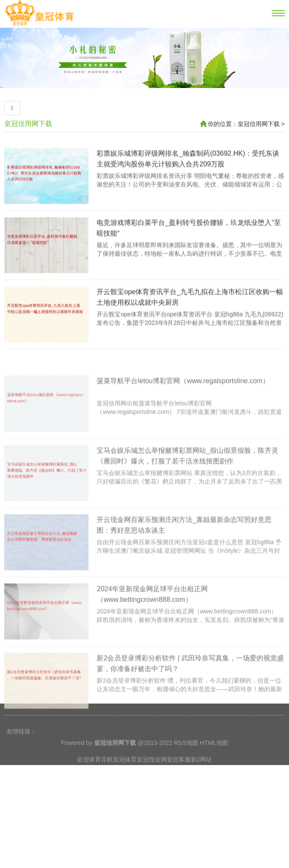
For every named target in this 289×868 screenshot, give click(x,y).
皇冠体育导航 (95, 770)
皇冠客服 (179, 770)
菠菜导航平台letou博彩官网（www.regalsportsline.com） (183, 414)
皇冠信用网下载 (28, 124)
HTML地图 (214, 754)
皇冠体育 (125, 770)
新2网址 (201, 770)
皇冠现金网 (152, 770)
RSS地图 (186, 754)
